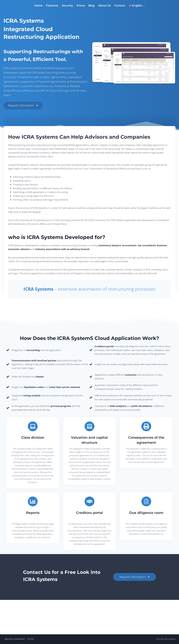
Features (52, 6)
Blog (91, 6)
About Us (104, 6)
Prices (81, 6)
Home (38, 6)
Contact (120, 6)
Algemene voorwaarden (15, 639)
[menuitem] (137, 6)
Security (67, 6)
